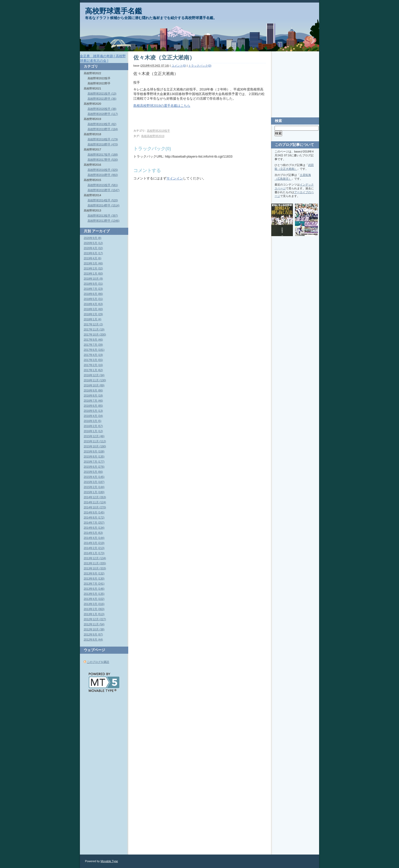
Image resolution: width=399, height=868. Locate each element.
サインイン (175, 178)
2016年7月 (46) (93, 401)
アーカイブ (101, 231)
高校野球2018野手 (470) (103, 144)
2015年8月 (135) (94, 456)
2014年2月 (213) (94, 548)
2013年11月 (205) (95, 563)
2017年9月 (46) (93, 340)
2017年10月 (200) (95, 334)
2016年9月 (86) (93, 390)
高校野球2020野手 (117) (103, 114)
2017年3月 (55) (93, 360)
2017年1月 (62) (93, 370)
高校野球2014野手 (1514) (103, 205)
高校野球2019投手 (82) (102, 124)
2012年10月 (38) (94, 629)
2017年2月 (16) (93, 365)
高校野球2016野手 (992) (103, 175)
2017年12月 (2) (93, 324)
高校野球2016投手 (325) (103, 170)
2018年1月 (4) (92, 319)
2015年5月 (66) (93, 472)
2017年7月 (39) (93, 345)
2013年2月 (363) (94, 609)
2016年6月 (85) (93, 406)
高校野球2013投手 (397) (103, 216)
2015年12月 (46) (94, 436)
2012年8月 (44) (93, 639)
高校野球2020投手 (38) (102, 109)
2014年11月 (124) (95, 502)
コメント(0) (179, 66)
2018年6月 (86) (93, 294)
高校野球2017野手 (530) (103, 160)
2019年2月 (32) (93, 268)
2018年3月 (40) (93, 309)
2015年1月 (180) (94, 492)
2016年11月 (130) (95, 380)
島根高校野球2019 (153, 136)
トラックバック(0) (200, 66)
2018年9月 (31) (93, 284)
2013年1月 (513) (94, 614)
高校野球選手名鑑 (113, 11)
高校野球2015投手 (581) (103, 185)
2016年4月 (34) (93, 416)
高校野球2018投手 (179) (103, 139)
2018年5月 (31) (93, 299)
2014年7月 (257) (94, 523)
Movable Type (109, 861)
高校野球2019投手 (158, 131)
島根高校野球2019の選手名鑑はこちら (162, 106)
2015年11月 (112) (95, 441)
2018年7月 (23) (93, 289)
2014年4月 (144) (94, 538)
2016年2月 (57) (93, 426)
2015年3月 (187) (94, 482)
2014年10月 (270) (95, 507)
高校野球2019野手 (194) (103, 129)
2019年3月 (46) (93, 263)
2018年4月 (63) (93, 304)
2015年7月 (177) (94, 462)
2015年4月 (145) (94, 477)
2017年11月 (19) (94, 329)
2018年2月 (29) (93, 314)
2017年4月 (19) (93, 355)
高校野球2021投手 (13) (102, 94)
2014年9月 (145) (94, 512)
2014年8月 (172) (94, 517)
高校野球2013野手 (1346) (103, 221)
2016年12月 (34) (94, 375)
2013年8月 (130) (94, 578)
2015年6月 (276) (94, 467)
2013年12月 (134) (95, 558)
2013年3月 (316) (94, 604)
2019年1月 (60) (93, 273)
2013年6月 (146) (94, 589)
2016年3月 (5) (92, 421)
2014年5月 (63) (93, 533)
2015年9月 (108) (94, 451)
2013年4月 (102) (94, 599)
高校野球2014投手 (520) (103, 200)
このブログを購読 (98, 662)
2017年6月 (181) (94, 350)
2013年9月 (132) (94, 573)
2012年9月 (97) (93, 634)
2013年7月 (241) (94, 584)
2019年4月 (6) (92, 258)
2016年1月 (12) (93, 431)
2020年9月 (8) (92, 238)
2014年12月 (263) (95, 497)
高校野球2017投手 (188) (103, 155)
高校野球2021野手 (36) (102, 99)
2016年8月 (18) (93, 395)
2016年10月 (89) (94, 385)
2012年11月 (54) (94, 624)
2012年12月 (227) (95, 619)
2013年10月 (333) (95, 568)
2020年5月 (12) (93, 243)
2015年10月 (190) (95, 446)
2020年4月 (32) (93, 248)
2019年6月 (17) (93, 253)
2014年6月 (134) (94, 528)
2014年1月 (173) (94, 553)
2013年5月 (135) (94, 594)
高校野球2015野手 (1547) (103, 190)
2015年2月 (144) (94, 487)
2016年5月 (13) (93, 411)
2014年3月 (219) (94, 543)
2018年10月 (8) (93, 279)
